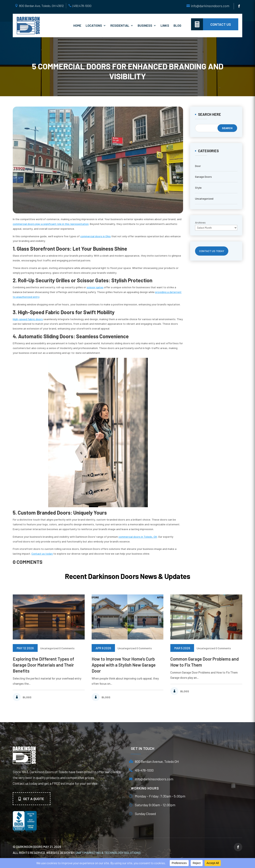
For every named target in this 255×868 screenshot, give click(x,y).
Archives (200, 222)
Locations (94, 25)
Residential (120, 25)
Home (77, 25)
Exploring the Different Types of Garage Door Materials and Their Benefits (43, 665)
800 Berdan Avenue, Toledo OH (157, 761)
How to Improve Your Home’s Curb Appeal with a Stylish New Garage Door (124, 665)
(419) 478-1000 (82, 6)
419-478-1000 (144, 770)
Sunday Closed (145, 814)
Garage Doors (203, 177)
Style (198, 188)
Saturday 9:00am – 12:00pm (155, 805)
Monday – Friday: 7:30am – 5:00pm (160, 796)
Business (145, 25)
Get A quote (34, 799)
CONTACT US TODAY (212, 251)
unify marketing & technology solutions (108, 853)
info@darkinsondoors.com (210, 6)
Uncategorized (204, 199)
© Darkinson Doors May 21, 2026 (37, 847)
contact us (221, 24)
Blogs (27, 697)
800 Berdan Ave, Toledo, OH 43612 (41, 6)
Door (198, 166)
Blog (177, 25)
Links (165, 25)
